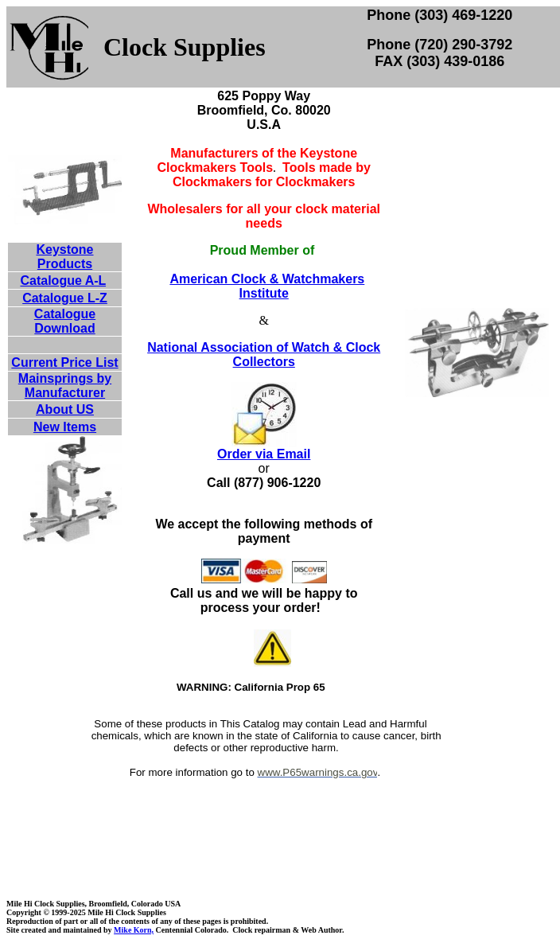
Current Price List (64, 362)
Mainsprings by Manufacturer (65, 386)
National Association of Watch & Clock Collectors (264, 355)
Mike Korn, (134, 930)
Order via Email (264, 454)
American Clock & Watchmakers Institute (267, 286)
